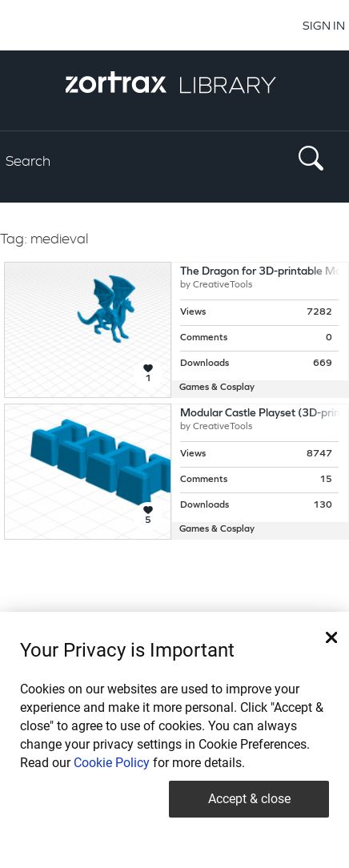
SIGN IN (324, 25)
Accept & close (249, 799)
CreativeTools (223, 285)
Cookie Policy (112, 763)
